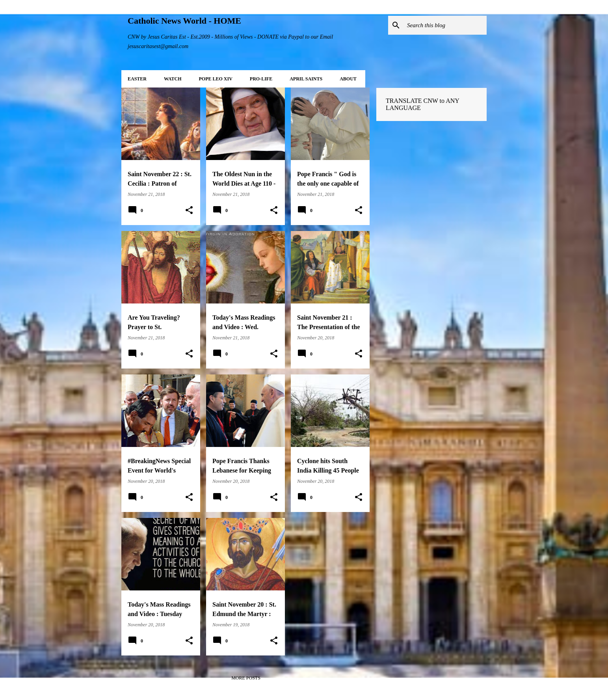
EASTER (137, 79)
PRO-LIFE (261, 79)
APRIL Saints (306, 79)
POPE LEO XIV (215, 79)
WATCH (173, 79)
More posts (246, 678)
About (348, 79)
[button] (189, 210)
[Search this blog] (445, 25)
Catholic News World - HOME (184, 21)
